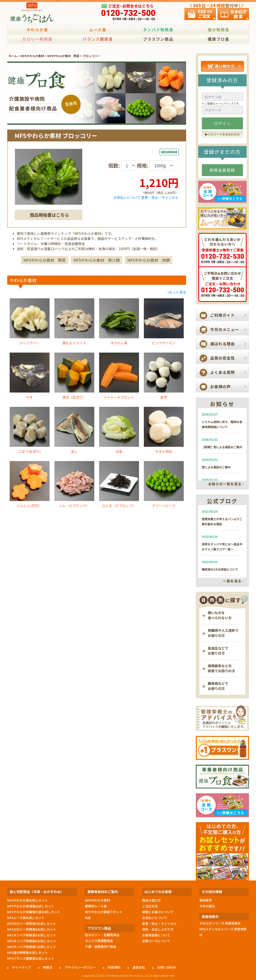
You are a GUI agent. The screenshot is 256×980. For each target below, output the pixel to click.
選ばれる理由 (223, 344)
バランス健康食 (98, 39)
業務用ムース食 (96, 906)
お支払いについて (127, 197)
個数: (115, 166)
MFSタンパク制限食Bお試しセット (32, 941)
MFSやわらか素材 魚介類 (97, 270)
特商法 (48, 967)
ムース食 (98, 30)
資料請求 (205, 900)
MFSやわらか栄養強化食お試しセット (34, 912)
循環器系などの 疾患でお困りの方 (222, 668)
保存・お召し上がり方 (158, 929)
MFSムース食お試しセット (26, 918)
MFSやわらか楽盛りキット (104, 912)
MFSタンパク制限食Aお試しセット (32, 935)
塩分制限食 (219, 30)
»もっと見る (177, 301)
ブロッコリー (91, 56)
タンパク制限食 (158, 30)
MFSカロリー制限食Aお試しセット (32, 923)
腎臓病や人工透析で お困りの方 (223, 633)
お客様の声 (221, 386)
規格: (143, 166)
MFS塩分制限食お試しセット (28, 953)
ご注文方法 (150, 906)
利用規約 (114, 967)
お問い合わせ (167, 967)
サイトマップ (22, 967)
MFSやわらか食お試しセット (28, 900)
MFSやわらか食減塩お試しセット (31, 906)
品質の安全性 (223, 358)
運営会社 (139, 967)
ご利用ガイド (223, 315)
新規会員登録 (222, 170)
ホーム (13, 56)
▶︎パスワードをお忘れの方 (222, 134)
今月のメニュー (225, 329)
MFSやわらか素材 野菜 (63, 56)
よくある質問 (223, 372)
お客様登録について (156, 935)
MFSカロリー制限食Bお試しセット (32, 929)
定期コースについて (156, 941)
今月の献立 (207, 906)
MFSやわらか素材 (32, 56)
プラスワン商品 (158, 39)
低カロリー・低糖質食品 (102, 935)
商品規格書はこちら (50, 215)
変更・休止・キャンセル (160, 197)
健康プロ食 (219, 39)
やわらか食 (37, 30)
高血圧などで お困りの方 (218, 651)
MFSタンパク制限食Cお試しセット (32, 947)
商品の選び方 (152, 900)
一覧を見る (232, 581)
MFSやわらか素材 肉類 (149, 270)
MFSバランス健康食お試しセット (31, 958)
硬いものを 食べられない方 (220, 615)
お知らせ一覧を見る (225, 484)
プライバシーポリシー (80, 967)
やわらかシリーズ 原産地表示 (220, 923)
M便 (88, 918)
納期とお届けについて (158, 912)
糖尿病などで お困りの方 (218, 686)
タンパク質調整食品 (99, 941)
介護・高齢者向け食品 (101, 946)
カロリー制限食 (37, 39)
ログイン (222, 123)
